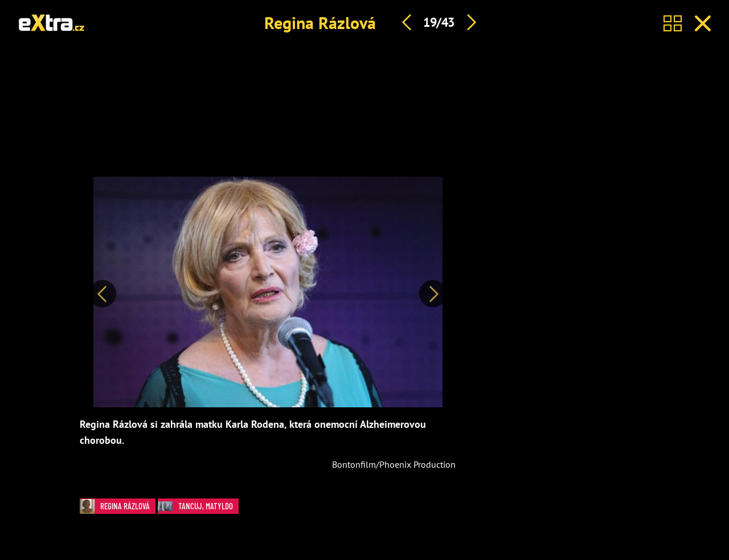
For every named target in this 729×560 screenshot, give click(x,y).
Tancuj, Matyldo (198, 506)
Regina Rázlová (320, 23)
